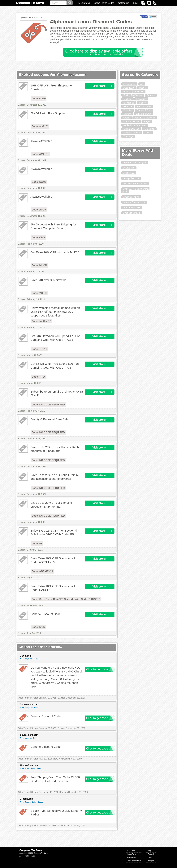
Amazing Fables (131, 197)
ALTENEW (129, 173)
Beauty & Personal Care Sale (49, 419)
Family (142, 103)
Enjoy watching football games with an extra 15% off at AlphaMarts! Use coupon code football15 (55, 312)
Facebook (151, 854)
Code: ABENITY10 (42, 571)
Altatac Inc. (129, 168)
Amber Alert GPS (132, 208)
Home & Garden (131, 121)
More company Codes (29, 707)
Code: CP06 (39, 238)
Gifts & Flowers (143, 114)
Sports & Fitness (131, 133)
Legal (147, 121)
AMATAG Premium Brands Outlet (135, 190)
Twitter (150, 857)
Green (126, 118)
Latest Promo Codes (104, 3)
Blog (135, 3)
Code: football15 (41, 321)
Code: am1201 (40, 126)
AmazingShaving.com (134, 202)
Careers (151, 95)
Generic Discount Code (45, 614)
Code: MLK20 (39, 265)
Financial (128, 106)
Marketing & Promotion (135, 125)
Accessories (129, 84)
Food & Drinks (144, 106)
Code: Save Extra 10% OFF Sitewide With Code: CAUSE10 (66, 599)
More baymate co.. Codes (31, 659)
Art (142, 84)
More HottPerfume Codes (31, 768)
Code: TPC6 (39, 377)
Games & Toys (144, 110)
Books (126, 92)
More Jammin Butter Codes (32, 802)
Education (141, 99)
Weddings (128, 136)
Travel (148, 133)
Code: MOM (38, 627)
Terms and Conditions (134, 861)
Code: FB (37, 544)
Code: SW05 (39, 182)
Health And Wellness (145, 118)
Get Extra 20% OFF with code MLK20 (55, 252)
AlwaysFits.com (131, 178)
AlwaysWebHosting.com (135, 184)
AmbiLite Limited (132, 213)
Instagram (151, 861)
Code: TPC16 (39, 349)
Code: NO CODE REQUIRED (48, 405)
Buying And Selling (133, 95)
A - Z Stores (84, 3)
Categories (124, 3)
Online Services (131, 129)
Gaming (127, 114)
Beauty (143, 88)
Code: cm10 (39, 99)
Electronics (129, 103)
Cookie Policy (132, 854)
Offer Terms (24, 698)
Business (139, 92)
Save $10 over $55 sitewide (48, 280)
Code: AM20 (39, 210)
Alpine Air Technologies (135, 162)
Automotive (129, 88)
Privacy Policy (132, 857)
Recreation (149, 129)
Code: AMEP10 (40, 154)
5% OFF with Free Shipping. (49, 113)
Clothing (127, 99)
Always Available (41, 141)
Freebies (128, 110)
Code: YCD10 (39, 293)
